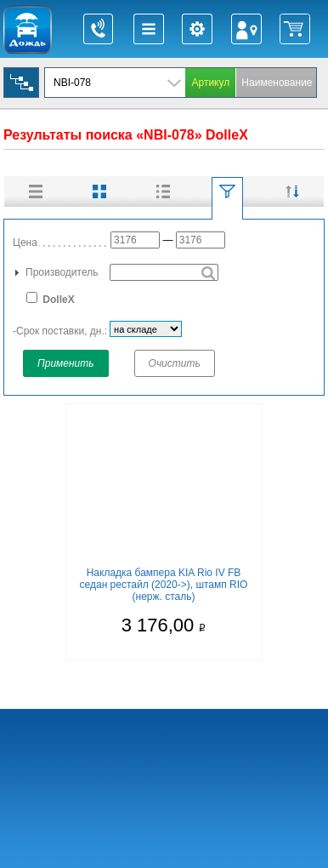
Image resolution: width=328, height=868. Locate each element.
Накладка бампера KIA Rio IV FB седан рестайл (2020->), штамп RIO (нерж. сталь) (164, 585)
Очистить (175, 363)
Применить (66, 363)
